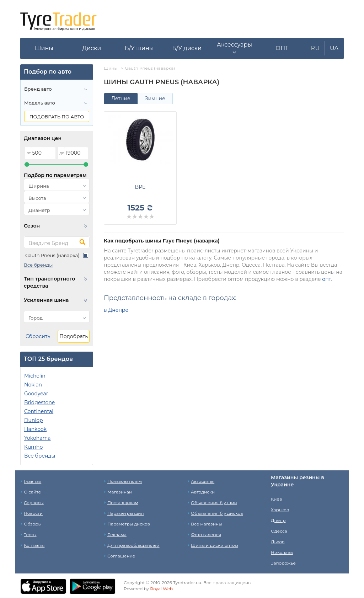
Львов (278, 542)
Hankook (35, 429)
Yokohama (38, 438)
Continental (39, 411)
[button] (235, 48)
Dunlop (33, 420)
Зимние (155, 98)
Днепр (278, 520)
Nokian (33, 385)
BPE (140, 187)
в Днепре (116, 310)
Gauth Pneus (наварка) (52, 255)
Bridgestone (39, 402)
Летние (121, 98)
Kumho (33, 447)
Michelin (35, 376)
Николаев (282, 552)
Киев (276, 499)
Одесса (279, 531)
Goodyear (36, 394)
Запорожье (283, 563)
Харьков (280, 510)
